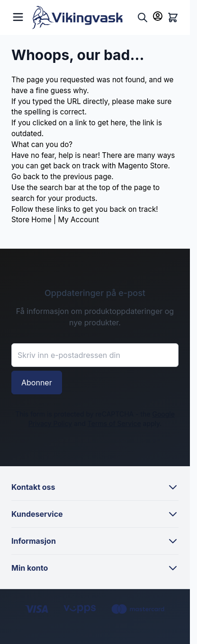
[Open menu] (18, 16)
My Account (78, 220)
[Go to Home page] (83, 17)
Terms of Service (114, 423)
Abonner (37, 383)
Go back (26, 177)
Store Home (31, 220)
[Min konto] (158, 16)
